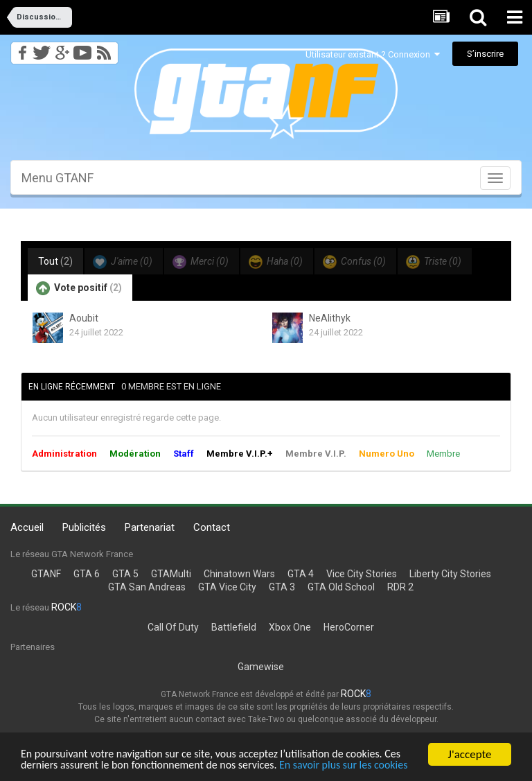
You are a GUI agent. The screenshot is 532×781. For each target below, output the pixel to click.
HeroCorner (349, 627)
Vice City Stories (362, 574)
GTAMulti (171, 574)
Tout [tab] (55, 261)
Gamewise (261, 667)
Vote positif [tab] (79, 288)
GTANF (46, 574)
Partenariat (150, 527)
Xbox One (290, 627)
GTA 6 (87, 574)
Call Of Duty (173, 627)
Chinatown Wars (239, 574)
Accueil (27, 527)
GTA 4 (301, 574)
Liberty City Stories (450, 574)
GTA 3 (282, 587)
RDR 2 (400, 587)
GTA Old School (341, 587)
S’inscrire (485, 54)
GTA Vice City (227, 587)
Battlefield (234, 627)
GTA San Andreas (147, 587)
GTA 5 (125, 574)
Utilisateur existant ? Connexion (373, 54)
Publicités (84, 527)
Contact (212, 527)
